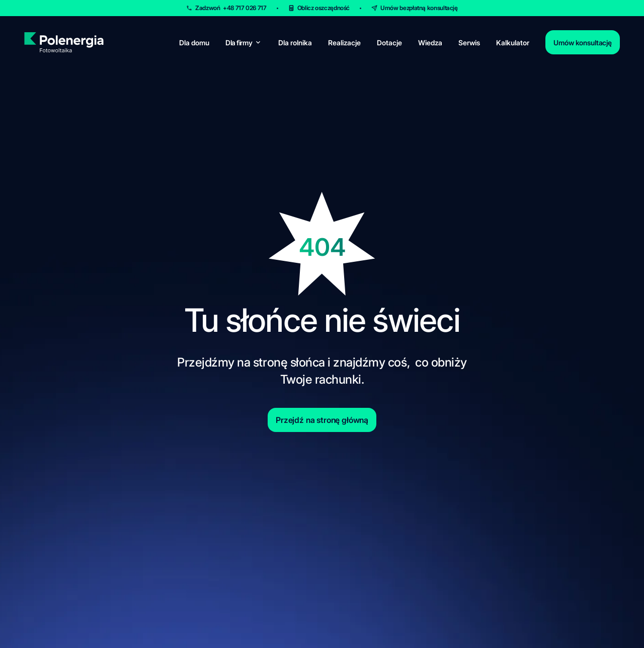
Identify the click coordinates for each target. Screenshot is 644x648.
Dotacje (389, 43)
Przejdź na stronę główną (322, 420)
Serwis (469, 43)
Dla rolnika (295, 43)
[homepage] (64, 42)
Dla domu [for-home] (194, 43)
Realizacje (344, 43)
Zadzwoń (231, 8)
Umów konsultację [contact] (583, 43)
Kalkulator (513, 43)
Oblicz (324, 8)
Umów (419, 8)
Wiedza (430, 43)
